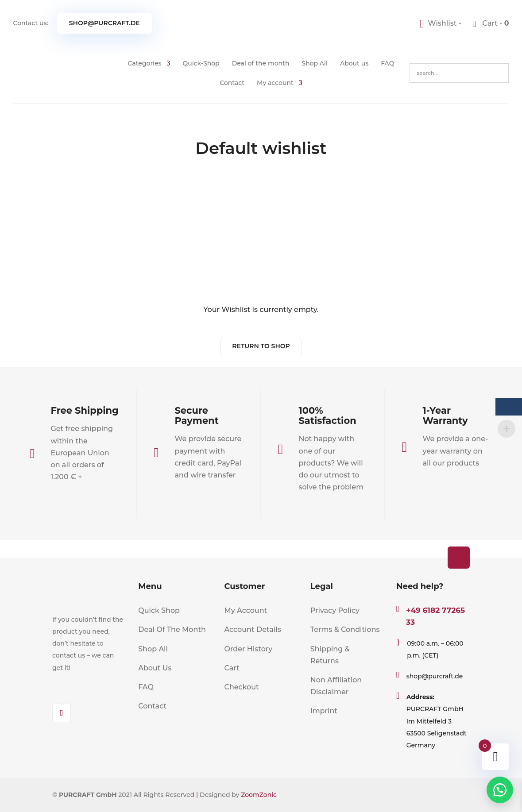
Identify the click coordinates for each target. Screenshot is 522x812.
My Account (246, 610)
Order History (248, 649)
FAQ (387, 63)
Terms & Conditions (345, 629)
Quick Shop (159, 610)
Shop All (315, 63)
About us (354, 63)
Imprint (324, 711)
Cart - (495, 23)
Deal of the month (261, 63)
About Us (155, 668)
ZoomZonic (259, 795)
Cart (232, 668)
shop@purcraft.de (104, 23)
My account (275, 83)
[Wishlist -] (441, 23)
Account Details (252, 629)
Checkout (241, 687)
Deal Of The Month (172, 629)
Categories (144, 63)
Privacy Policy (335, 610)
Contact (232, 83)
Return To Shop (261, 346)
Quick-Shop (201, 63)
